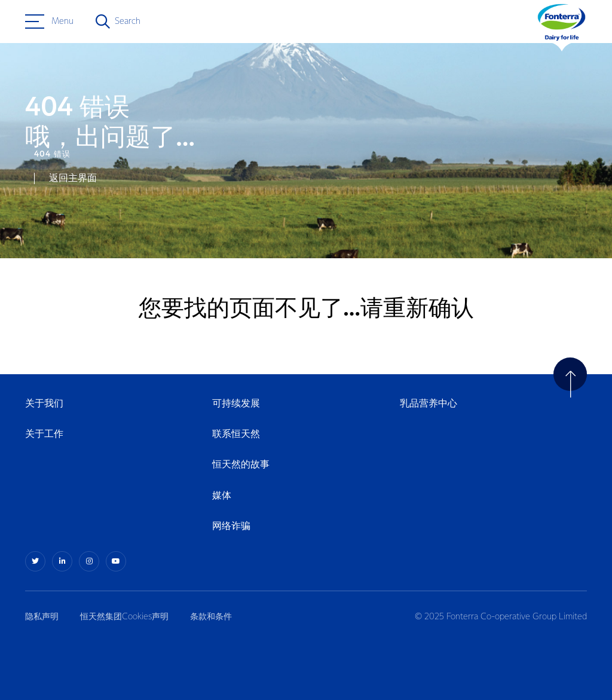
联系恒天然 (236, 434)
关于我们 (44, 404)
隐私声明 (42, 617)
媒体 (222, 496)
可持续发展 (236, 404)
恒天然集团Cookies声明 (124, 617)
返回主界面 (73, 178)
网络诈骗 (231, 526)
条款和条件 (211, 617)
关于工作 (44, 434)
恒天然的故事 (241, 465)
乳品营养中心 (429, 404)
